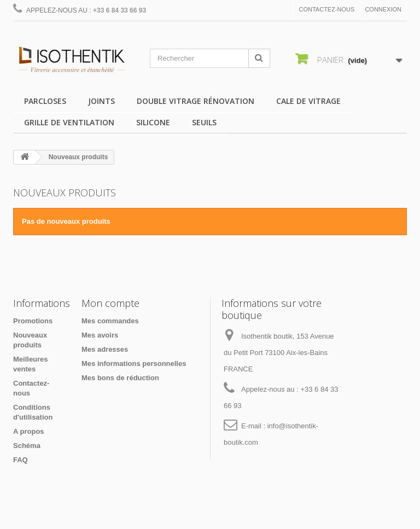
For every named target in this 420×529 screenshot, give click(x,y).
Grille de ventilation (69, 122)
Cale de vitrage (308, 101)
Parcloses (45, 101)
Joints (101, 101)
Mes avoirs (100, 335)
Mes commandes (110, 321)
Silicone (153, 122)
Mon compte (110, 303)
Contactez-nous (327, 9)
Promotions (33, 321)
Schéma (27, 446)
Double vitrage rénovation (196, 101)
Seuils (204, 122)
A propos (29, 431)
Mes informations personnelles (134, 364)
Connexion (383, 9)
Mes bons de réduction (120, 378)
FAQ (21, 460)
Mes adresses (105, 349)
